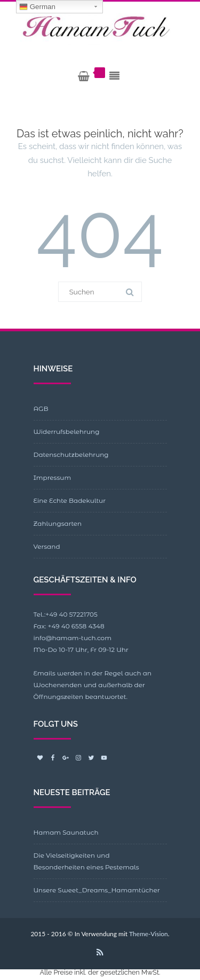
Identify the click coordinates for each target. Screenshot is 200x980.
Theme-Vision (149, 934)
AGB (41, 409)
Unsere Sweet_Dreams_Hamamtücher (97, 890)
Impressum (53, 477)
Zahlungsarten (58, 523)
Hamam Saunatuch (66, 832)
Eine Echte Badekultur (70, 500)
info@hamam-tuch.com (73, 638)
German (37, 7)
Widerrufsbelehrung (67, 431)
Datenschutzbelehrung (71, 454)
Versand (47, 546)
